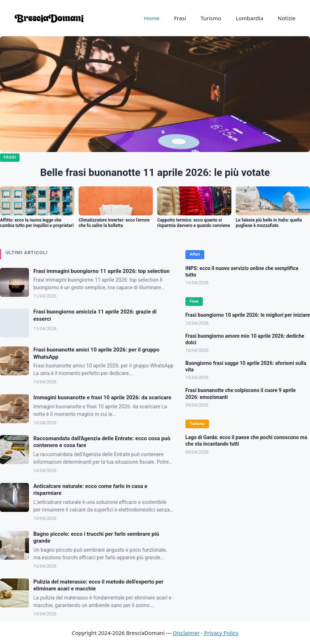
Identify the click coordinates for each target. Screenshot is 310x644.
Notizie (287, 18)
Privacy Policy (221, 633)
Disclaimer (187, 633)
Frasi (180, 18)
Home (152, 18)
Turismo (211, 18)
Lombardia (250, 18)
